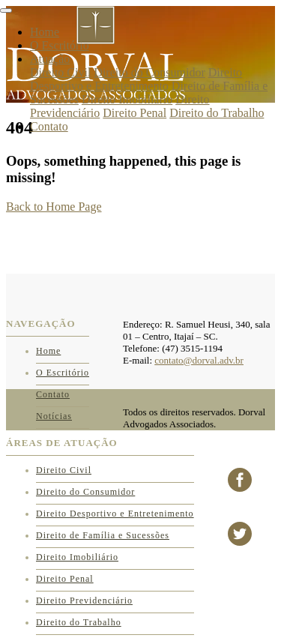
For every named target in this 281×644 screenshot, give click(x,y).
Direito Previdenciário (84, 601)
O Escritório (60, 45)
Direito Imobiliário (127, 99)
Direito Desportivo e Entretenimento (136, 79)
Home (45, 32)
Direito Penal (135, 113)
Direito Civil (60, 72)
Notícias (54, 416)
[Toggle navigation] (6, 10)
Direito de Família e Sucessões (103, 535)
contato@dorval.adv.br (199, 360)
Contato (49, 126)
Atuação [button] (50, 59)
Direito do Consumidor (149, 72)
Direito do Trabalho (217, 113)
